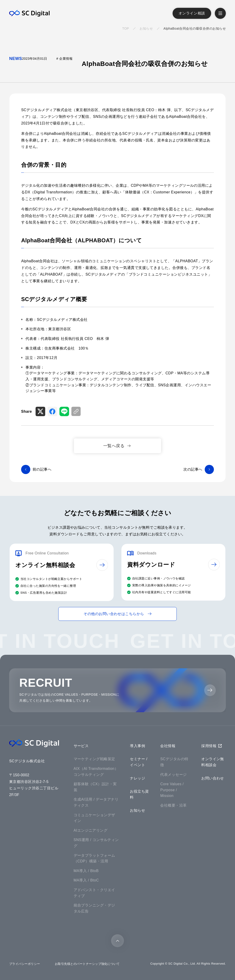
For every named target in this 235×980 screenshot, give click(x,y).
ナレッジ (137, 778)
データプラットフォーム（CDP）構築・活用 (94, 858)
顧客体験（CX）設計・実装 (95, 787)
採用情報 (209, 746)
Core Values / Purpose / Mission (172, 790)
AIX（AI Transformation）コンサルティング (96, 772)
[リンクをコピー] (76, 411)
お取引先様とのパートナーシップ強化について (87, 964)
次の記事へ (193, 469)
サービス (81, 746)
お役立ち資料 (139, 794)
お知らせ (146, 28)
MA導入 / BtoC (86, 880)
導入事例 (137, 746)
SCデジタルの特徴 (174, 762)
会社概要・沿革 (173, 805)
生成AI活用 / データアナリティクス (96, 802)
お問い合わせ (213, 778)
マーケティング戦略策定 (94, 759)
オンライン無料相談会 (213, 762)
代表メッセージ (173, 775)
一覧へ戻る (114, 446)
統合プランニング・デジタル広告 (94, 908)
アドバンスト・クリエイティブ (94, 893)
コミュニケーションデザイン (94, 818)
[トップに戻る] (117, 941)
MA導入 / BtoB (86, 871)
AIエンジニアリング (91, 830)
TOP (126, 28)
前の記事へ (42, 469)
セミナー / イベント (139, 762)
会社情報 (168, 746)
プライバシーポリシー (25, 964)
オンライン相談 (192, 13)
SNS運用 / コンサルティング (96, 843)
